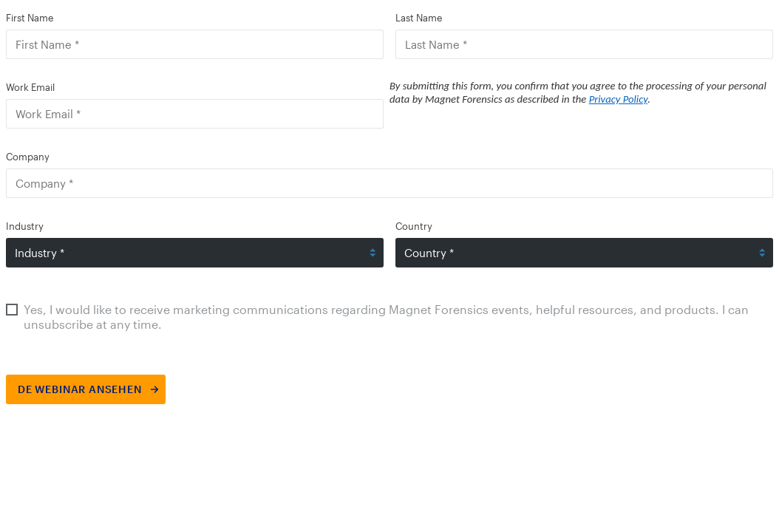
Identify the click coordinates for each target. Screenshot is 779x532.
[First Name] (195, 44)
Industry (25, 226)
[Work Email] (195, 114)
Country (414, 226)
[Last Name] (584, 44)
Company (28, 157)
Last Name (419, 18)
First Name (30, 18)
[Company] (389, 183)
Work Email (30, 87)
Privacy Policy (618, 99)
